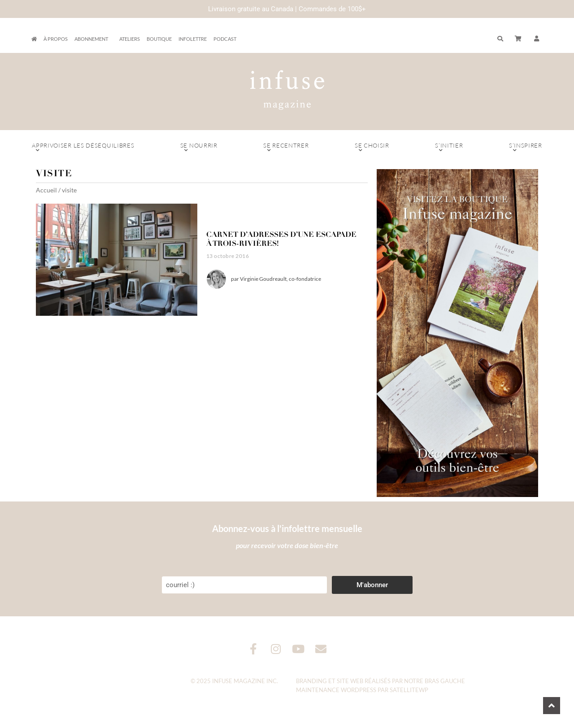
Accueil (46, 190)
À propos (56, 39)
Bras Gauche (445, 681)
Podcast (225, 39)
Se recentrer (286, 148)
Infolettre (193, 39)
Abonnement (93, 39)
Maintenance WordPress (336, 690)
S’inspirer (526, 148)
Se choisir (372, 148)
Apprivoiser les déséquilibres (83, 148)
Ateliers (130, 39)
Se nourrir (199, 148)
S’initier (449, 148)
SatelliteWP (409, 690)
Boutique (159, 39)
